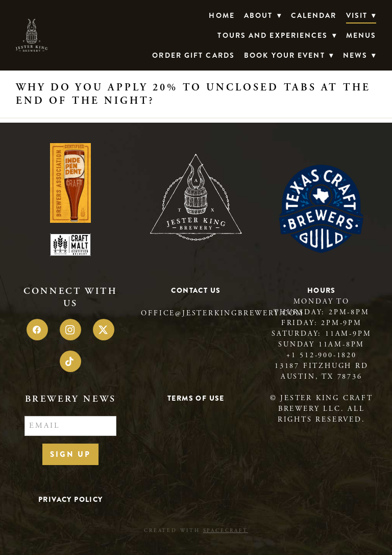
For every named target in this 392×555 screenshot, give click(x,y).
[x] (104, 330)
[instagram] (70, 330)
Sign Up (70, 454)
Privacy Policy (71, 499)
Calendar (314, 15)
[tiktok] (70, 361)
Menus (361, 35)
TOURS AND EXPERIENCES (277, 35)
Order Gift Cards (193, 55)
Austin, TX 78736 (322, 377)
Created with (196, 531)
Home (222, 15)
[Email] (70, 426)
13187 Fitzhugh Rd (322, 366)
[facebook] (37, 330)
